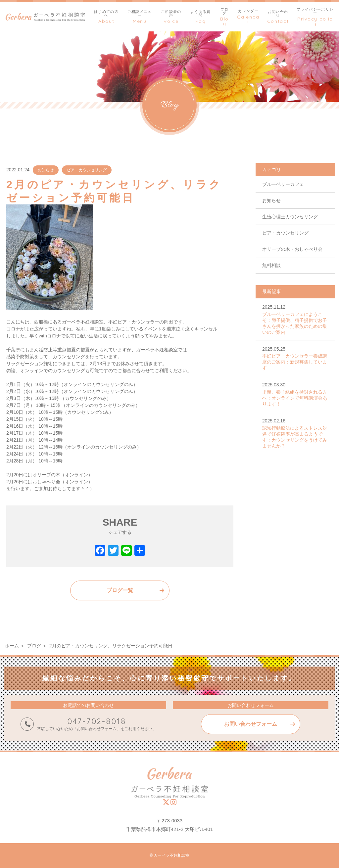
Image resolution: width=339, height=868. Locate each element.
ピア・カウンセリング (87, 170)
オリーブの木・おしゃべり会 (292, 249)
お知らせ (46, 170)
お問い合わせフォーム (251, 724)
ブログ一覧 (120, 590)
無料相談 (271, 265)
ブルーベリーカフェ (283, 184)
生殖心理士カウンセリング (290, 217)
